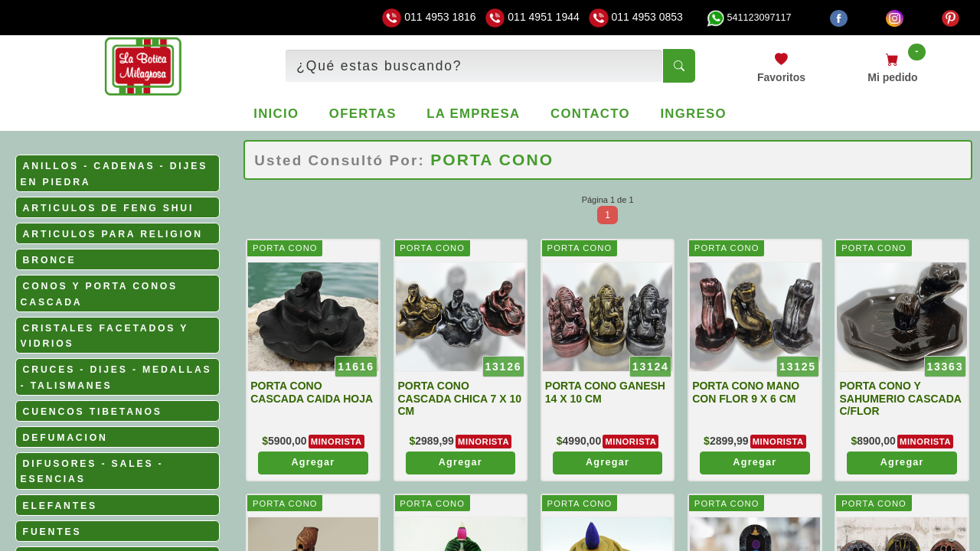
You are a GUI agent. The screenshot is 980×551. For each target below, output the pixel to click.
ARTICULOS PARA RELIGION (113, 234)
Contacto (590, 114)
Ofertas (363, 114)
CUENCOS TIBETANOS (93, 412)
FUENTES (52, 532)
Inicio (276, 114)
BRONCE (50, 260)
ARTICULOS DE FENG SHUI (109, 208)
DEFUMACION (65, 438)
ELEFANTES (60, 506)
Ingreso (693, 114)
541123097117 (749, 18)
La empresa (473, 114)
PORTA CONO (285, 248)
